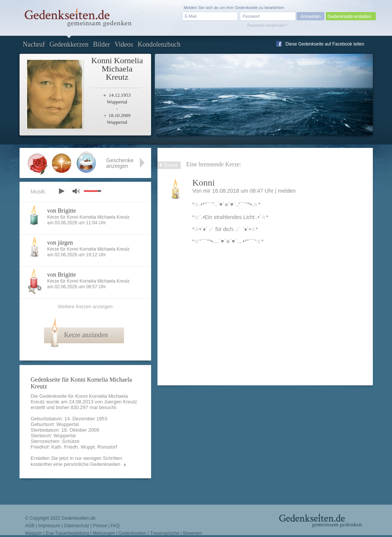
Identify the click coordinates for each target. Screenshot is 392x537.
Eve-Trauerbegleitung (67, 533)
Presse (100, 526)
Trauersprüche (165, 533)
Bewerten (193, 533)
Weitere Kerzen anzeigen (85, 307)
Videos (124, 44)
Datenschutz (77, 526)
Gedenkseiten (133, 533)
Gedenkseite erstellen (350, 17)
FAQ (115, 526)
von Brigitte (62, 211)
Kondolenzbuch (159, 44)
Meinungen (104, 533)
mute (76, 191)
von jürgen (60, 243)
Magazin (34, 533)
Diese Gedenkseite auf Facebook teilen (325, 44)
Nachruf (34, 44)
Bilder (101, 44)
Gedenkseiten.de (78, 518)
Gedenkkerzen (69, 44)
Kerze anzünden (86, 335)
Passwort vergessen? (267, 25)
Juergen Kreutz (121, 402)
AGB (30, 526)
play (61, 191)
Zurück (171, 165)
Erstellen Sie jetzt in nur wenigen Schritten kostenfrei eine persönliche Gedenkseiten (77, 461)
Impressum (49, 526)
